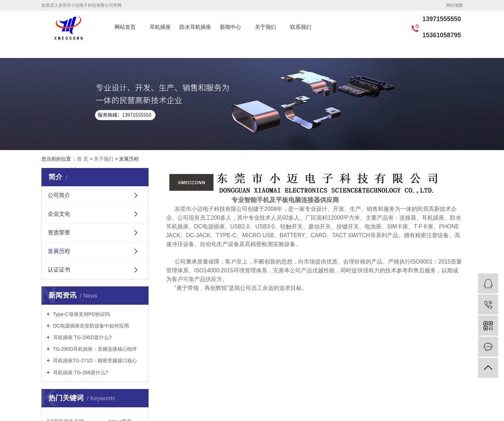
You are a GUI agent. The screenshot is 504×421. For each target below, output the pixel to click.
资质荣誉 (59, 232)
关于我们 (266, 27)
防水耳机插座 (195, 27)
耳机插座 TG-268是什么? (80, 373)
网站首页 (125, 27)
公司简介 (59, 195)
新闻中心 (230, 27)
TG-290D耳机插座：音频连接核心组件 (94, 349)
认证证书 (59, 270)
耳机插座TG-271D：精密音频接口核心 (94, 361)
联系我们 (301, 27)
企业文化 (59, 214)
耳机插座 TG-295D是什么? (82, 337)
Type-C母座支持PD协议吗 (81, 314)
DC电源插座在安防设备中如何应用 (90, 326)
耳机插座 (160, 27)
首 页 (83, 159)
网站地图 (454, 5)
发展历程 (59, 251)
